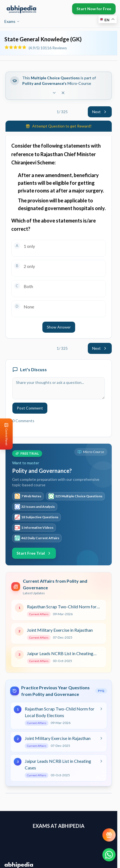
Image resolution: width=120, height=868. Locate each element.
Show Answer (59, 327)
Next (100, 112)
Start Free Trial (34, 553)
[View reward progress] (109, 835)
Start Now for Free (94, 9)
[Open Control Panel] (4, 434)
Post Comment (30, 408)
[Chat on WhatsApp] (109, 855)
